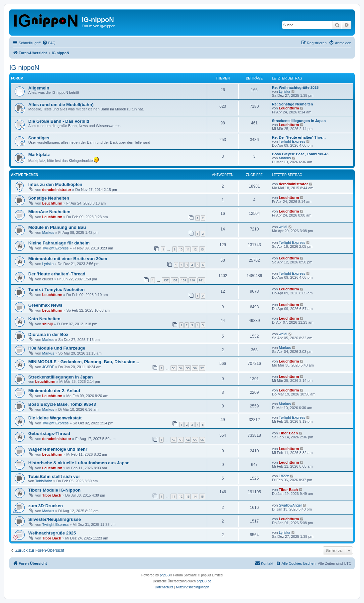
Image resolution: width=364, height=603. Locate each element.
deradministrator (57, 190)
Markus (285, 158)
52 (174, 440)
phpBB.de (204, 581)
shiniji (48, 324)
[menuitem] (49, 43)
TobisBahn (44, 481)
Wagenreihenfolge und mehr (58, 449)
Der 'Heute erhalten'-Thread (57, 274)
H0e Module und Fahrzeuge (57, 348)
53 (174, 368)
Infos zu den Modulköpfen (55, 184)
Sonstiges (39, 138)
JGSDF (48, 367)
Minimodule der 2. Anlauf (54, 391)
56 (195, 368)
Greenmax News (45, 305)
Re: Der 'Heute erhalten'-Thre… (299, 137)
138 (175, 280)
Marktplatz (39, 154)
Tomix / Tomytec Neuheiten (57, 290)
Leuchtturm (289, 108)
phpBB (165, 575)
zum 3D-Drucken (46, 506)
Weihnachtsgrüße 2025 (52, 533)
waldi (283, 227)
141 (201, 280)
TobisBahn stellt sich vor (54, 476)
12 (195, 249)
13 (202, 249)
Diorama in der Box (48, 334)
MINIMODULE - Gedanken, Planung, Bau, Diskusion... (84, 362)
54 (181, 368)
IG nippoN (24, 68)
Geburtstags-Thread (49, 434)
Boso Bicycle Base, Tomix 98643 (300, 154)
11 (188, 249)
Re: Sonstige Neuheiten (292, 104)
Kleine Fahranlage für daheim (59, 243)
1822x (284, 476)
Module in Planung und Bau (57, 227)
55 (188, 368)
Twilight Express (292, 141)
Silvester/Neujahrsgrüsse (55, 519)
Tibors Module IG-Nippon (54, 490)
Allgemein (39, 88)
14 (195, 496)
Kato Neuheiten (44, 319)
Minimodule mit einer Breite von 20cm (68, 259)
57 (202, 368)
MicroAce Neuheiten (49, 212)
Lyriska (285, 91)
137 (166, 280)
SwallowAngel (290, 505)
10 (181, 249)
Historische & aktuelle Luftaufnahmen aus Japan (79, 463)
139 (184, 280)
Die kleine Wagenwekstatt (55, 418)
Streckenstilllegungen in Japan (299, 121)
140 (192, 280)
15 (202, 496)
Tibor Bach (288, 433)
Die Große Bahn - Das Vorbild (59, 121)
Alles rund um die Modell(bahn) (61, 105)
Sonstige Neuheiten (49, 198)
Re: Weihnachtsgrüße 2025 (295, 87)
